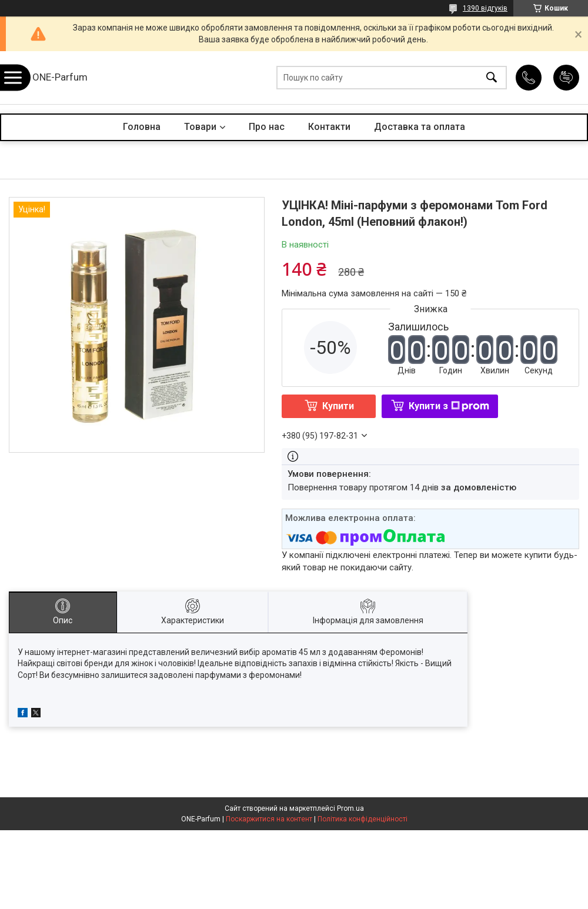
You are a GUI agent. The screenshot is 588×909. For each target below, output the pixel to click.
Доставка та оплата (420, 127)
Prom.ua (350, 808)
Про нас (267, 127)
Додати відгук (566, 78)
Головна (142, 127)
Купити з (449, 406)
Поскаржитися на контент (269, 819)
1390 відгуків (485, 8)
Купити (338, 406)
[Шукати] (492, 78)
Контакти (329, 127)
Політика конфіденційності (363, 819)
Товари (200, 127)
